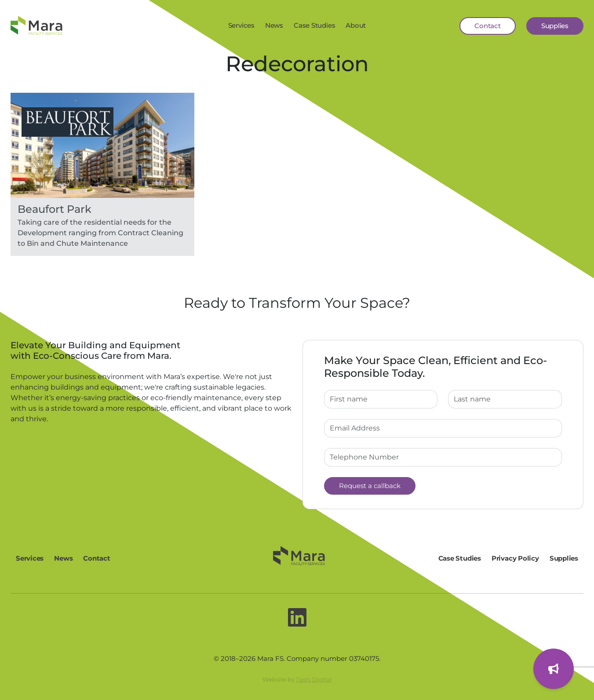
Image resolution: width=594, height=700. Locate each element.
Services (241, 25)
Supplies (555, 26)
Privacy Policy (515, 558)
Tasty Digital (314, 679)
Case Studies (314, 25)
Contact (487, 26)
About (356, 25)
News (274, 25)
